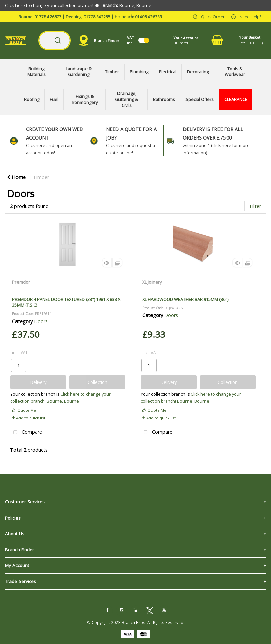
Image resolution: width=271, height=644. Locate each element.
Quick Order (213, 16)
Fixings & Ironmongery (85, 100)
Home (16, 177)
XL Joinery (152, 282)
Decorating (198, 72)
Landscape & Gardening (79, 72)
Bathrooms (164, 100)
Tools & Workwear (235, 72)
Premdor (21, 282)
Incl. (131, 40)
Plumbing (139, 72)
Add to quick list (29, 418)
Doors (41, 321)
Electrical (168, 72)
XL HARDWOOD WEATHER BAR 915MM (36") (185, 299)
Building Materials (37, 72)
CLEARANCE (236, 100)
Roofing (32, 100)
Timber (112, 72)
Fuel (54, 100)
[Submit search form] (58, 40)
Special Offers (200, 100)
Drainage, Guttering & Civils (127, 99)
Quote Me (24, 410)
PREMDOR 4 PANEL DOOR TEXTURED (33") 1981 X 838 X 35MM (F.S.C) (66, 302)
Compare (26, 433)
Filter (255, 206)
